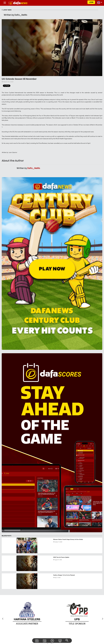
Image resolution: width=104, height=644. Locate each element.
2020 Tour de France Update (61, 557)
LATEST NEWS (7, 10)
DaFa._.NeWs (34, 168)
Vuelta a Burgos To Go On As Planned (64, 575)
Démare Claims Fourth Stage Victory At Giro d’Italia (68, 539)
